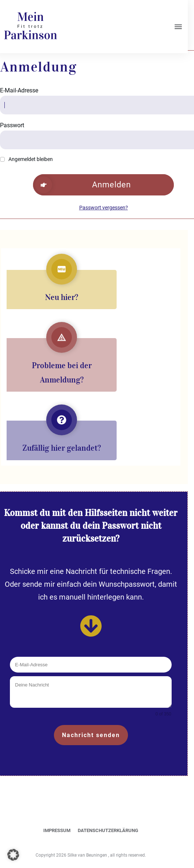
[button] (13, 855)
